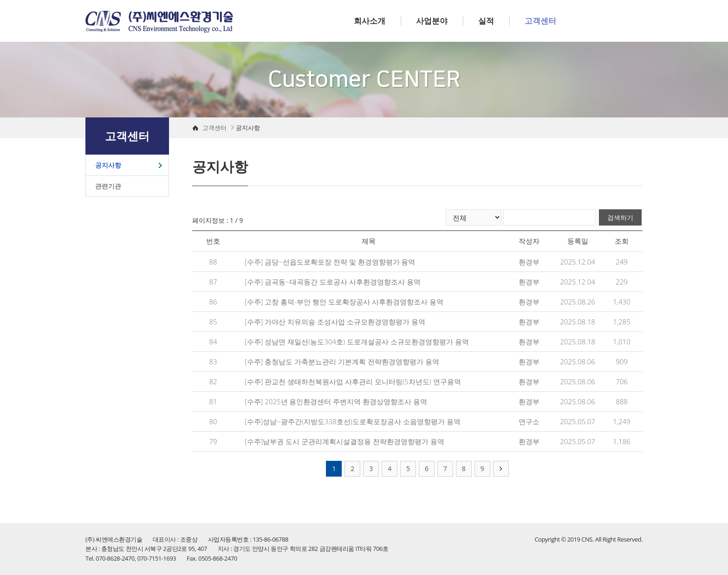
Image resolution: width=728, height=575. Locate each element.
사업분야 (432, 21)
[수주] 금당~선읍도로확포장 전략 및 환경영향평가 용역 (330, 262)
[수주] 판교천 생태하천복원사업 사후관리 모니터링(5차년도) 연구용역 (353, 381)
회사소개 (370, 21)
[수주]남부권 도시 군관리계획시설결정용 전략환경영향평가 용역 (344, 441)
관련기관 (108, 186)
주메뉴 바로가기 (0, 0)
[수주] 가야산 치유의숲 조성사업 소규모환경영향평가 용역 (335, 322)
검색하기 (620, 217)
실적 (486, 21)
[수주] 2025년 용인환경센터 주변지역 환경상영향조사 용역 (336, 401)
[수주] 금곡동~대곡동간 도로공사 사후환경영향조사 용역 (333, 282)
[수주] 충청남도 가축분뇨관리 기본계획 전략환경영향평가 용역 (342, 362)
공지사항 (108, 165)
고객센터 (540, 21)
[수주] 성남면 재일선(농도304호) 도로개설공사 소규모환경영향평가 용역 (357, 342)
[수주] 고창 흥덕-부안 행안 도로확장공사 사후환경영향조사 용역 (344, 302)
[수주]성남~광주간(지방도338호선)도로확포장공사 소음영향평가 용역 (353, 421)
